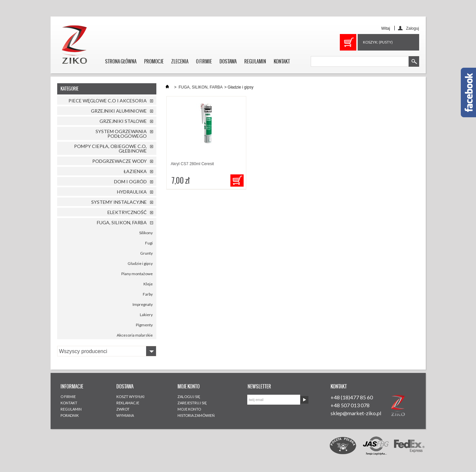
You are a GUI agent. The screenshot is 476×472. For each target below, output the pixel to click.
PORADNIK (70, 415)
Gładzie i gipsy (140, 263)
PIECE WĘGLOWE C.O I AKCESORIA (108, 101)
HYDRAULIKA (132, 192)
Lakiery (146, 315)
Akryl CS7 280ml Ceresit (193, 164)
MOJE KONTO (189, 409)
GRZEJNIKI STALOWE (123, 121)
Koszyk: (378, 42)
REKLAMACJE (128, 403)
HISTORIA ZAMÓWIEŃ (196, 415)
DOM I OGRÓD (130, 182)
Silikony (146, 233)
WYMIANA (125, 415)
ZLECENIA (180, 61)
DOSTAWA (228, 61)
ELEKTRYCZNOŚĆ (127, 212)
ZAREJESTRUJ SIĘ (192, 403)
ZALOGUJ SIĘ (189, 397)
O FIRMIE (204, 61)
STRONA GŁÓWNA (121, 61)
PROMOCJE (154, 61)
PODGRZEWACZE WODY (119, 161)
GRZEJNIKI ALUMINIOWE (119, 111)
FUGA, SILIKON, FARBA (122, 222)
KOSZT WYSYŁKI (130, 397)
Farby (148, 294)
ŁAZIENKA (135, 171)
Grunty (146, 253)
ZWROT (123, 409)
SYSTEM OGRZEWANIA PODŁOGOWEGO (121, 134)
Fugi (149, 243)
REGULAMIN (255, 61)
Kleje (148, 284)
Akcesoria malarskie (135, 335)
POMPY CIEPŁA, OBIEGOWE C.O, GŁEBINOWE (110, 148)
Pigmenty (144, 325)
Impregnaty (143, 304)
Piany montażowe (137, 274)
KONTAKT (282, 61)
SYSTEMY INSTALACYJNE (119, 202)
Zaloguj (412, 28)
